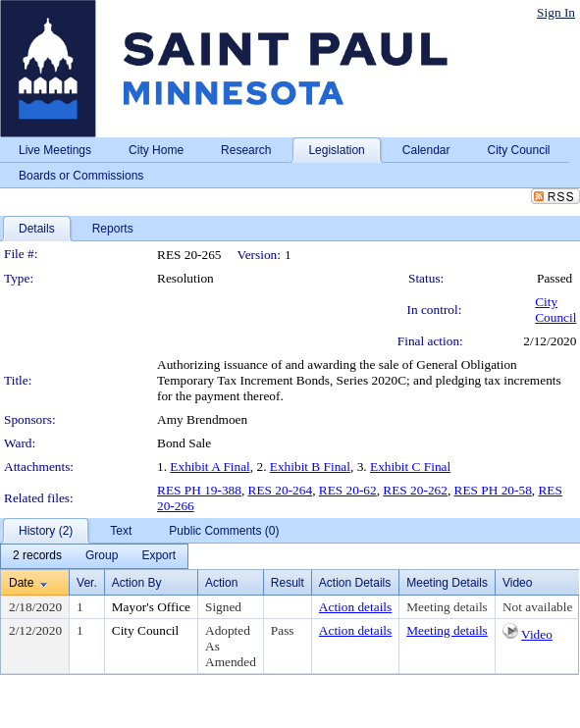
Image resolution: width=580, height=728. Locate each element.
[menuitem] (37, 556)
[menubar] (94, 556)
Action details (355, 607)
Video (537, 634)
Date (21, 583)
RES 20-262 (415, 490)
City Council (555, 310)
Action (221, 583)
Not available (537, 607)
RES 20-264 (281, 490)
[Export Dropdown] (158, 556)
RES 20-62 (348, 490)
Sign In (556, 12)
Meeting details (447, 607)
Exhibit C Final (410, 467)
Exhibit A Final (210, 467)
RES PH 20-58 (493, 490)
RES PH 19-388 (199, 490)
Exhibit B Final (310, 467)
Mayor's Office (151, 607)
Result (288, 583)
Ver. (87, 583)
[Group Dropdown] (102, 556)
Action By (137, 583)
